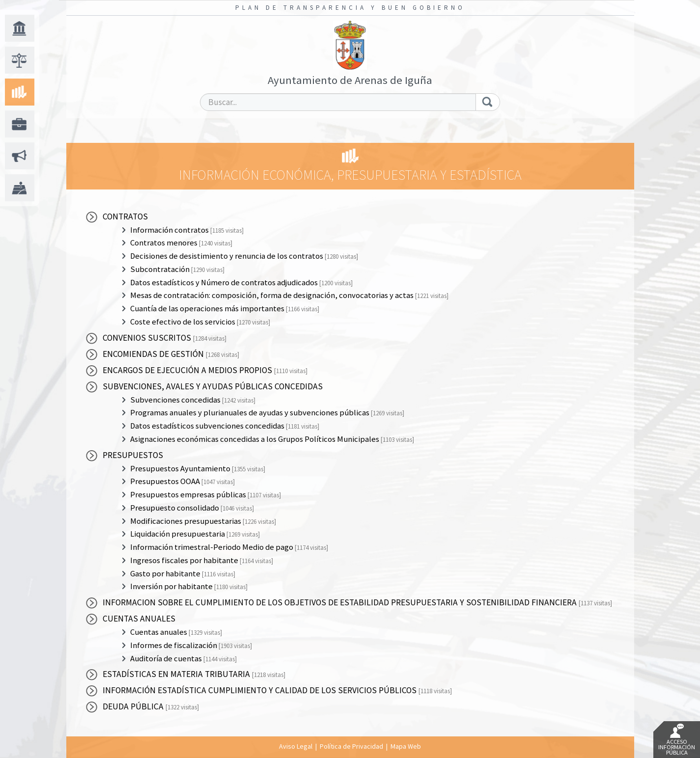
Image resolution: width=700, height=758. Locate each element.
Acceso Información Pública (677, 740)
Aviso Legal (296, 746)
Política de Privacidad (351, 746)
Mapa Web (406, 746)
